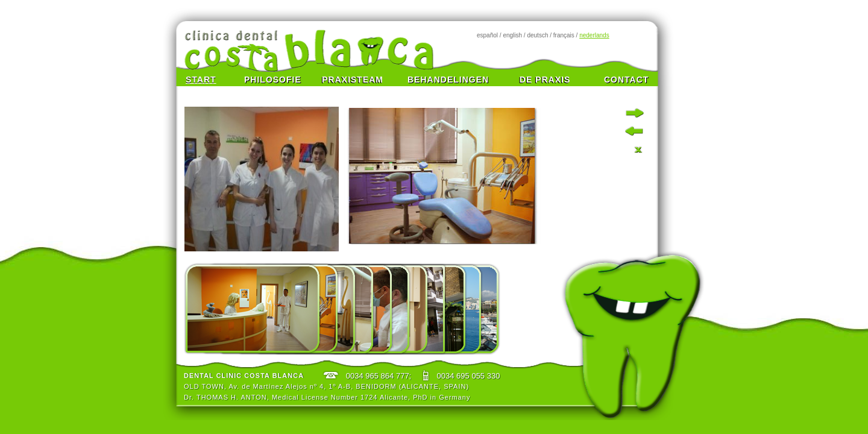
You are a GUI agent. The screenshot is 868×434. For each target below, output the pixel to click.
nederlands (594, 35)
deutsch (537, 35)
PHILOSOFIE (273, 80)
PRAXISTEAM (353, 80)
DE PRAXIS (545, 80)
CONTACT (626, 80)
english (512, 35)
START (201, 80)
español (487, 35)
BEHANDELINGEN (447, 80)
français (564, 35)
